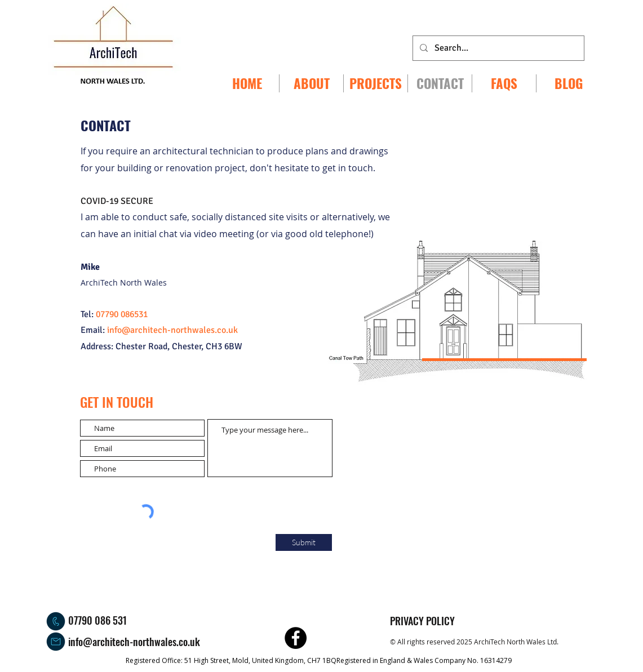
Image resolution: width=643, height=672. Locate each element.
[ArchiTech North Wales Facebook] (296, 638)
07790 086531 (122, 314)
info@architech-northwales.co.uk (134, 642)
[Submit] (304, 542)
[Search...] (497, 48)
